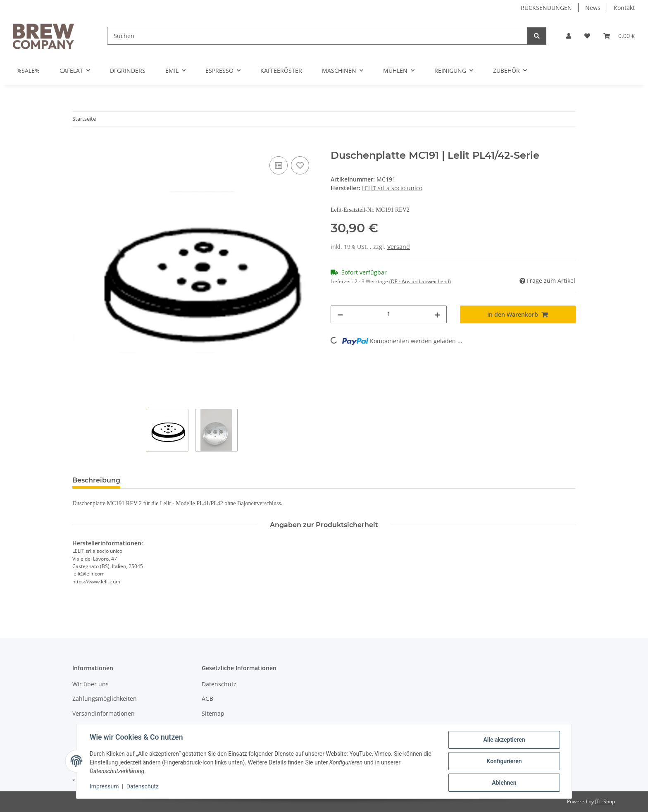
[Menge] (389, 314)
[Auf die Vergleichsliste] (279, 165)
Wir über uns (91, 684)
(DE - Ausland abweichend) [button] (420, 281)
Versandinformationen (104, 713)
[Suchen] (317, 36)
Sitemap (213, 713)
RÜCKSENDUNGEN (546, 8)
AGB (207, 699)
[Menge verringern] (340, 314)
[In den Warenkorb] (79, 145)
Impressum (104, 786)
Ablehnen (504, 783)
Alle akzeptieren (504, 740)
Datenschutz (143, 786)
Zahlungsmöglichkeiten (105, 699)
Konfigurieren (504, 761)
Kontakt (624, 8)
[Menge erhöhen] (437, 314)
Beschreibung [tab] (96, 480)
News (593, 8)
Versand (399, 247)
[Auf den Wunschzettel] (300, 165)
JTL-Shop (605, 801)
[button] (569, 36)
